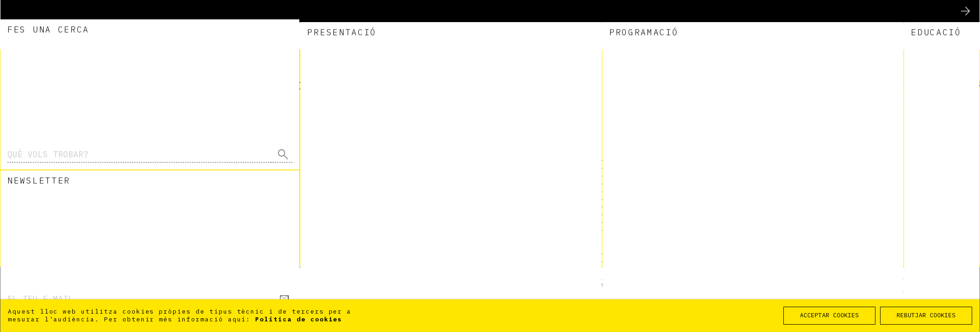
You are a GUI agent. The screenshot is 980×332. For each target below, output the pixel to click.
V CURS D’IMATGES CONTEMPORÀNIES (586, 189)
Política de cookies (299, 319)
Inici (963, 274)
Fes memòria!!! (547, 243)
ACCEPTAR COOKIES (829, 315)
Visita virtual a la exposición (584, 166)
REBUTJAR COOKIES (926, 315)
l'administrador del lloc (662, 106)
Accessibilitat (771, 286)
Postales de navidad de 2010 (577, 173)
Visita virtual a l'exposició (580, 158)
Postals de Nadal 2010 (563, 181)
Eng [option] (865, 77)
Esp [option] (865, 70)
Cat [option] (865, 62)
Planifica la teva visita (550, 286)
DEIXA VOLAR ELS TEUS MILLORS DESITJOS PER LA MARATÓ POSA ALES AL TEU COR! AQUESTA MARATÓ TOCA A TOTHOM (671, 255)
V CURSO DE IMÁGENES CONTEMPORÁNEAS (593, 197)
